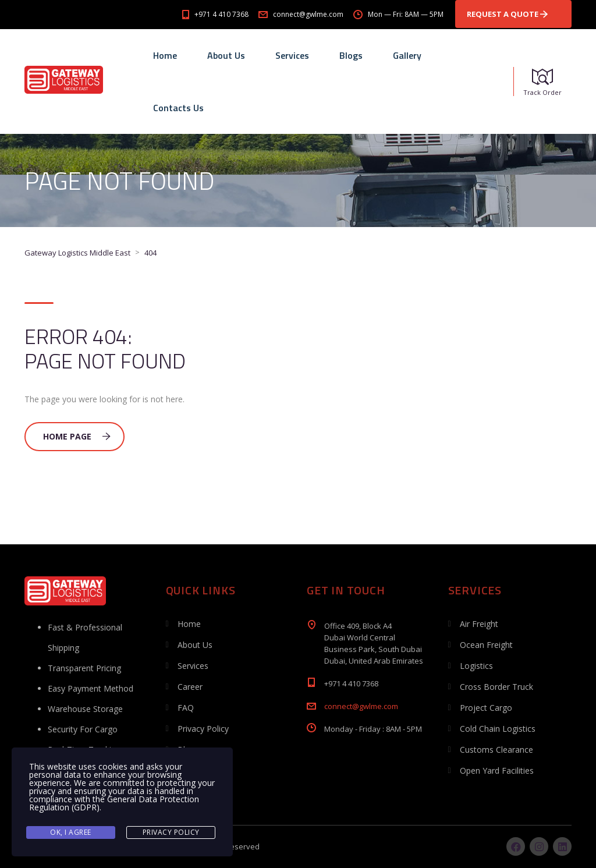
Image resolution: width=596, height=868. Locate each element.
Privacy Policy (203, 729)
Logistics (476, 666)
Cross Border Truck (496, 687)
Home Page (77, 436)
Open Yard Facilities (497, 770)
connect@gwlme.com (361, 706)
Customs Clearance (496, 750)
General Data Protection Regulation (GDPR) (114, 803)
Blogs (351, 55)
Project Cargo (486, 708)
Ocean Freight (486, 645)
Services (292, 55)
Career (190, 687)
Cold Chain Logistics (498, 729)
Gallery (407, 55)
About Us (226, 55)
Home (165, 55)
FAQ (186, 708)
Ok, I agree (71, 832)
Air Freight (479, 624)
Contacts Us (178, 108)
